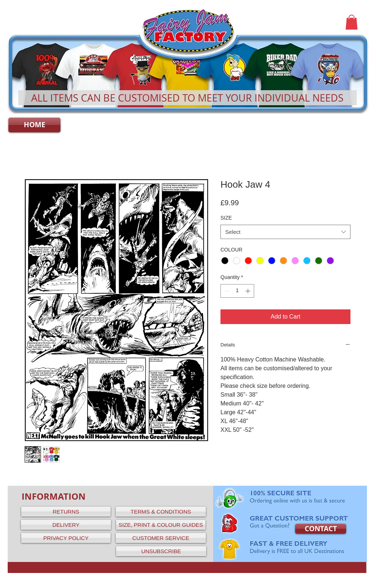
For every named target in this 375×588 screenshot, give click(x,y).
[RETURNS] (66, 512)
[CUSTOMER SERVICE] (161, 538)
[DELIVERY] (66, 525)
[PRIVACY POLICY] (66, 538)
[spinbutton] (237, 291)
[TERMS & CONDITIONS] (161, 512)
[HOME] (34, 125)
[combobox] (285, 232)
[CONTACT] (321, 529)
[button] (352, 22)
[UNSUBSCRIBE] (161, 551)
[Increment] (248, 291)
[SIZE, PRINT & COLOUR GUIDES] (161, 525)
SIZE (226, 218)
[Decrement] (226, 291)
